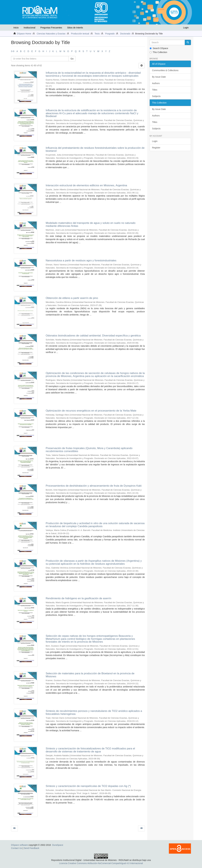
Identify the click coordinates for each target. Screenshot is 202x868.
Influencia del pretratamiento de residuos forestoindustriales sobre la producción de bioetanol (95, 149)
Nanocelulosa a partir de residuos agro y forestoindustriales (81, 260)
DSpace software (19, 845)
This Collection (158, 52)
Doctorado (125, 34)
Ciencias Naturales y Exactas (51, 34)
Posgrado (110, 34)
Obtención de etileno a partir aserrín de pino (72, 298)
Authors (156, 83)
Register (156, 148)
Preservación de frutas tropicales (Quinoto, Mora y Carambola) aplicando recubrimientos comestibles (89, 450)
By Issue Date (159, 77)
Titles (155, 90)
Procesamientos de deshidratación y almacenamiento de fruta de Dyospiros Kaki (94, 486)
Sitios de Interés (75, 28)
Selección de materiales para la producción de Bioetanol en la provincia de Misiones (90, 675)
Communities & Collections (165, 70)
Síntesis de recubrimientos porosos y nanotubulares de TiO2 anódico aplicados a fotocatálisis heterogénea (94, 712)
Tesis (97, 34)
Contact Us (16, 848)
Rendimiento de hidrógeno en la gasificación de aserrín (78, 598)
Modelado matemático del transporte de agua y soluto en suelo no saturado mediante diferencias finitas (91, 224)
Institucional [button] (30, 28)
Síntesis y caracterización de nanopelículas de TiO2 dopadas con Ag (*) (88, 786)
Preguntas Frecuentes (51, 28)
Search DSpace (159, 48)
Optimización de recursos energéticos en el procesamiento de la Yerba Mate (91, 411)
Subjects (156, 96)
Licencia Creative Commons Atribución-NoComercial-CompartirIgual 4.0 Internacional (101, 863)
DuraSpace (58, 845)
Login (155, 141)
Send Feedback (32, 848)
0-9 (13, 51)
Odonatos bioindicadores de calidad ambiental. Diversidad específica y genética (93, 336)
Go (72, 59)
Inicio (16, 28)
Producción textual (80, 34)
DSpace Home (24, 34)
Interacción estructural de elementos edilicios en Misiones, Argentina (86, 185)
